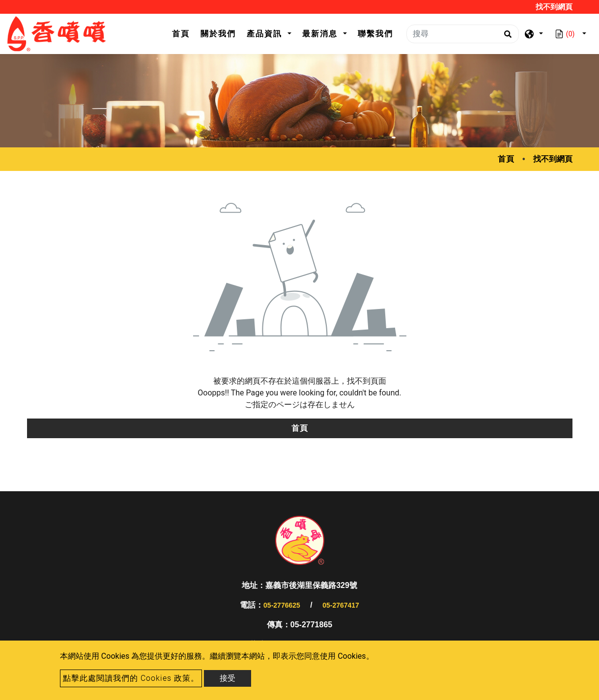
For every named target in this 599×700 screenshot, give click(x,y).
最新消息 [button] (321, 34)
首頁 (184, 33)
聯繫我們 (375, 34)
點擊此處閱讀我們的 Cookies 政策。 (131, 678)
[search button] (506, 37)
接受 (228, 678)
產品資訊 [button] (266, 34)
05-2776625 (282, 605)
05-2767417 (341, 605)
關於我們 (218, 34)
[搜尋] (463, 34)
